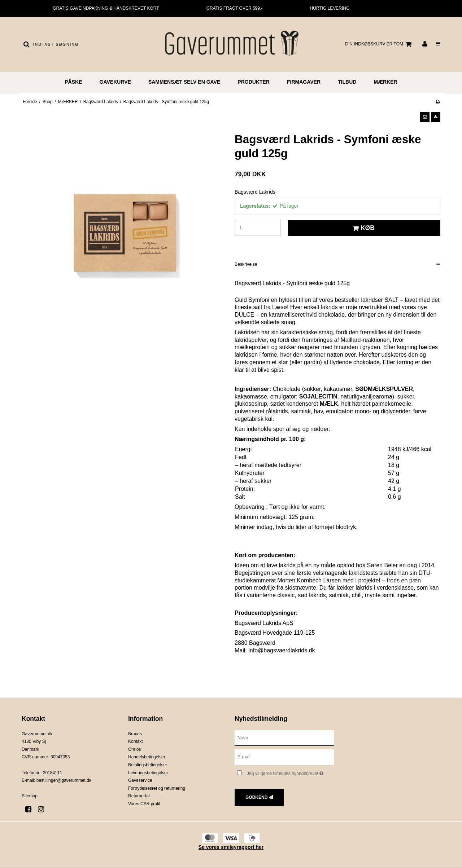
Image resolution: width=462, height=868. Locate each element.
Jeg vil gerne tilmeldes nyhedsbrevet (290, 772)
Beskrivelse (246, 264)
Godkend (256, 797)
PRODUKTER (254, 82)
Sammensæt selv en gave (184, 82)
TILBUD (347, 82)
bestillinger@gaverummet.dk (64, 780)
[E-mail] (284, 757)
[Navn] (284, 737)
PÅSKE (73, 82)
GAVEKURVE (115, 82)
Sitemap (30, 796)
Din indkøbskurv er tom (379, 44)
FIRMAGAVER (304, 82)
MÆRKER (385, 82)
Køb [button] (363, 228)
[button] (425, 117)
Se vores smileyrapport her (231, 847)
